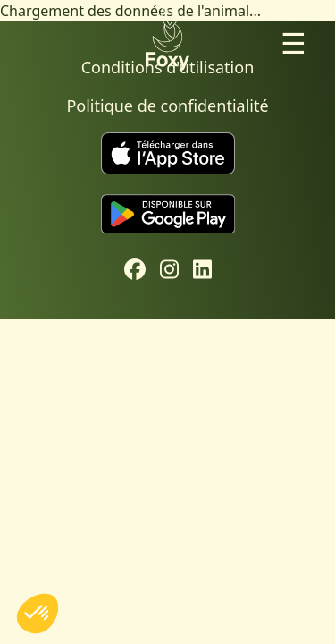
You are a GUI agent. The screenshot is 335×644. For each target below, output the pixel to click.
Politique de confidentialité (167, 106)
